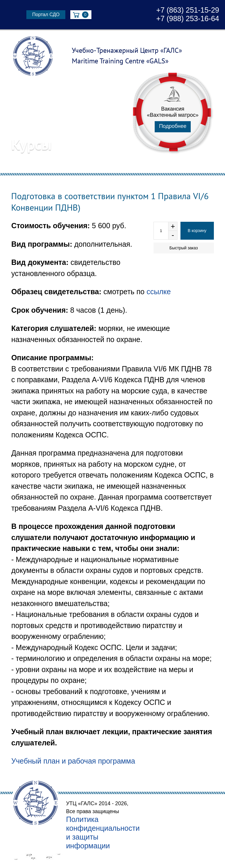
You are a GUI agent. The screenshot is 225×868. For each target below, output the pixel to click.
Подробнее (173, 126)
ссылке (159, 292)
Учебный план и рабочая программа (73, 761)
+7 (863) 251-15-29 (188, 10)
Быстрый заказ (184, 248)
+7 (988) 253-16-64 (188, 18)
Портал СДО (46, 15)
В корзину (197, 231)
